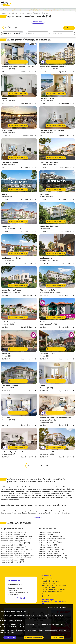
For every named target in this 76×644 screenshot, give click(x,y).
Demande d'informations (18, 62)
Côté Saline (45, 322)
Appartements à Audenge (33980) (14, 547)
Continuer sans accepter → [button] (58, 607)
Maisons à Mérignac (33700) (49, 534)
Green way (44, 194)
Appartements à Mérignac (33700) (14, 534)
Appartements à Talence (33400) (13, 551)
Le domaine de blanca (49, 452)
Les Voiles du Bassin (10, 386)
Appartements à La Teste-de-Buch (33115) (16, 537)
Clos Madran (7, 354)
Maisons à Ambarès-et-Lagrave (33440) (54, 556)
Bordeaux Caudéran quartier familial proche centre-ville (55, 419)
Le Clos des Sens (47, 258)
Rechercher (69, 28)
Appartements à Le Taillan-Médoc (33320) (16, 549)
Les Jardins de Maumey (50, 226)
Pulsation (6, 418)
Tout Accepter (57, 637)
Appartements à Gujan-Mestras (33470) (16, 554)
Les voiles (6, 226)
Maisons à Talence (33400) (49, 551)
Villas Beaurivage (9, 322)
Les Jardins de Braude (49, 162)
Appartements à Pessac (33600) (13, 541)
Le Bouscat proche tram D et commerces (19, 452)
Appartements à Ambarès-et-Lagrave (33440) (18, 556)
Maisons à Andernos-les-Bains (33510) (53, 558)
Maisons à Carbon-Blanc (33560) (51, 543)
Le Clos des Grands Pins (12, 258)
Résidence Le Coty (47, 290)
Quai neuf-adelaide (10, 162)
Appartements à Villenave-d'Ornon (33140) (17, 539)
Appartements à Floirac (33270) (13, 545)
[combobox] (13, 33)
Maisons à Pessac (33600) (49, 541)
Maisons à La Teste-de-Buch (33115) (52, 537)
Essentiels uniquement (34, 637)
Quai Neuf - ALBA (47, 99)
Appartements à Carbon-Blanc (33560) (16, 543)
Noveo (5, 99)
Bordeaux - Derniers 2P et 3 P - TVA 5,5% (18, 67)
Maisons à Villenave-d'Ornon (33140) (52, 539)
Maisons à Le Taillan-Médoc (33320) (52, 549)
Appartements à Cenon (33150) (13, 562)
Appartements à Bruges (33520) (13, 560)
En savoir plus (10, 637)
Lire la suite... (38, 517)
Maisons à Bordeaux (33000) (49, 532)
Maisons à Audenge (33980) (49, 547)
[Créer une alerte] (38, 22)
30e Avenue (7, 130)
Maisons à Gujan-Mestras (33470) (51, 554)
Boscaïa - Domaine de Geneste (53, 67)
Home (42, 386)
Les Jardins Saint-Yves (11, 290)
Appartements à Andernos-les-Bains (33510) (17, 558)
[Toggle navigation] (72, 4)
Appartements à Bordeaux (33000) (14, 532)
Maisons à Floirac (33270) (48, 545)
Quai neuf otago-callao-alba (52, 130)
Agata (5, 194)
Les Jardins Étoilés (48, 354)
